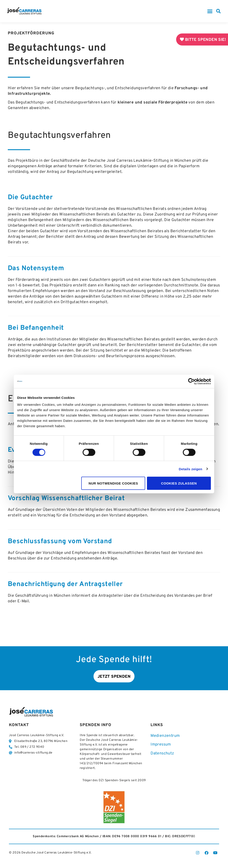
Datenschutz (162, 754)
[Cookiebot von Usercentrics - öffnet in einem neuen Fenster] (191, 381)
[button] (210, 11)
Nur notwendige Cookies (113, 483)
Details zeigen (191, 469)
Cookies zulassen (179, 483)
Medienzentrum (165, 736)
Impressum (161, 745)
